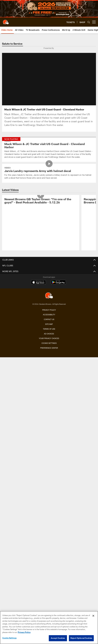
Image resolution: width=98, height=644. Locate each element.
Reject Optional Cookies (81, 638)
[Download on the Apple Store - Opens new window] (38, 283)
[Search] (89, 22)
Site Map (49, 324)
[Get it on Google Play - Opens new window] (58, 284)
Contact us (49, 319)
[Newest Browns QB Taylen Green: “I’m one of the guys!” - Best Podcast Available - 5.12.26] (41, 201)
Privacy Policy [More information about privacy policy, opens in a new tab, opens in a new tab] (24, 632)
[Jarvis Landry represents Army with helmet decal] (49, 173)
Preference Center (49, 348)
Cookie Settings (49, 343)
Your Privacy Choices (49, 338)
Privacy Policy (49, 310)
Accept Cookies (58, 638)
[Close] (93, 616)
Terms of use (49, 329)
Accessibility (49, 315)
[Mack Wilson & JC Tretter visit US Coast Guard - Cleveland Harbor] (49, 149)
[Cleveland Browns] (49, 296)
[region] (49, 628)
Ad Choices (49, 334)
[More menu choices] (94, 22)
